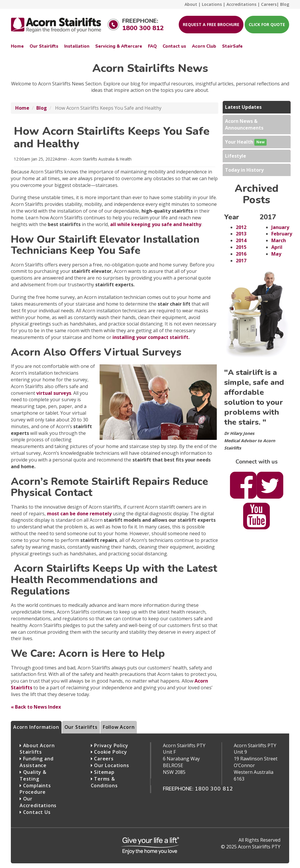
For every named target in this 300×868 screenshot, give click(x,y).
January (280, 227)
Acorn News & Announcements (244, 124)
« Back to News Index (36, 707)
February (282, 234)
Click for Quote (267, 24)
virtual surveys (54, 393)
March (279, 240)
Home (22, 108)
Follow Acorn (119, 727)
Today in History (244, 170)
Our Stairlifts (81, 727)
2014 (241, 240)
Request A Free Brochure (211, 24)
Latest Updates (243, 107)
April (277, 247)
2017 (241, 261)
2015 (241, 247)
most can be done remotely (79, 514)
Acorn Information (36, 727)
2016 (241, 254)
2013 (241, 234)
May (276, 254)
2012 (241, 227)
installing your (150, 337)
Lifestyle (236, 156)
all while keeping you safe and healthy (156, 224)
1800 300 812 (143, 28)
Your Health (246, 142)
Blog (42, 108)
